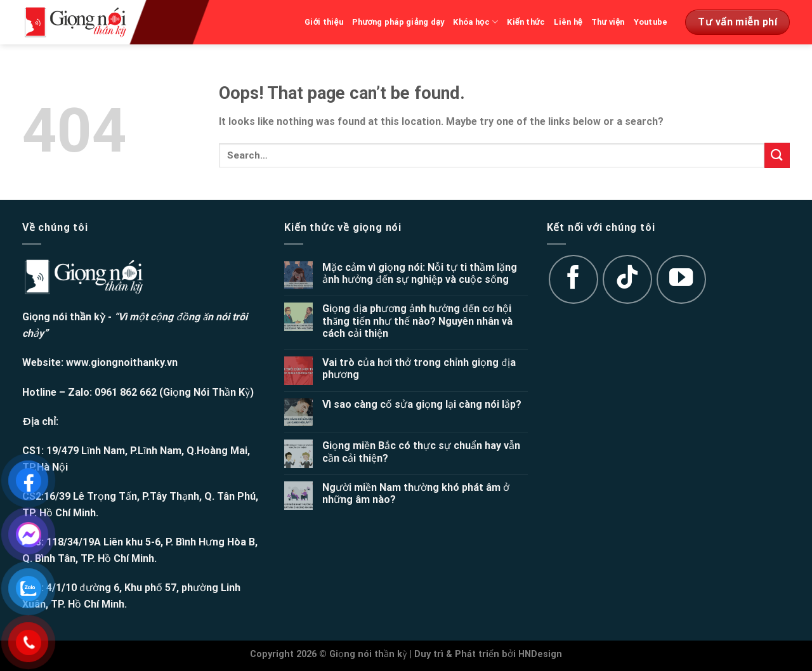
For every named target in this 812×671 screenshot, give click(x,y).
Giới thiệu (324, 22)
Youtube (651, 22)
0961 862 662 (126, 392)
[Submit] (777, 155)
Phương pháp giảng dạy (398, 22)
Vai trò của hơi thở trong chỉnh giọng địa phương (419, 368)
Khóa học (475, 22)
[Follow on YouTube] (681, 280)
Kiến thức (526, 22)
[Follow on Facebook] (573, 280)
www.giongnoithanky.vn (122, 362)
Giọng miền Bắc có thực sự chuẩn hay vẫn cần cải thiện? (421, 452)
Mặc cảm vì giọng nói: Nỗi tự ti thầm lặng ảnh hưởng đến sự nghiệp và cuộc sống (420, 273)
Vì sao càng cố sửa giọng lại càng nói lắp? (422, 404)
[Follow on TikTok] (627, 280)
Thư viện (608, 22)
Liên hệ (568, 22)
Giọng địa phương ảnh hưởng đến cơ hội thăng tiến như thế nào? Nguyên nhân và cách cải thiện (417, 321)
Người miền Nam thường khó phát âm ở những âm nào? (416, 493)
